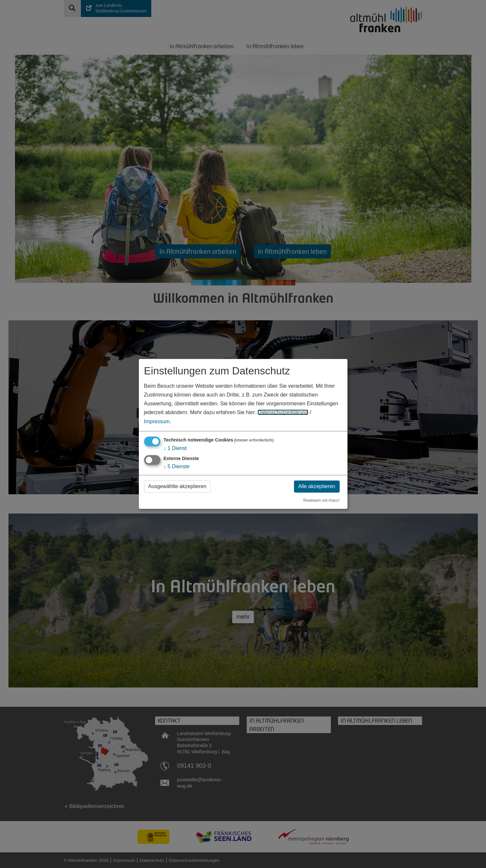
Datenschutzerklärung (283, 412)
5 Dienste (177, 466)
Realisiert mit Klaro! (322, 500)
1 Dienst (175, 448)
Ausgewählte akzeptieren (177, 486)
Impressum (157, 421)
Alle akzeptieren (317, 486)
